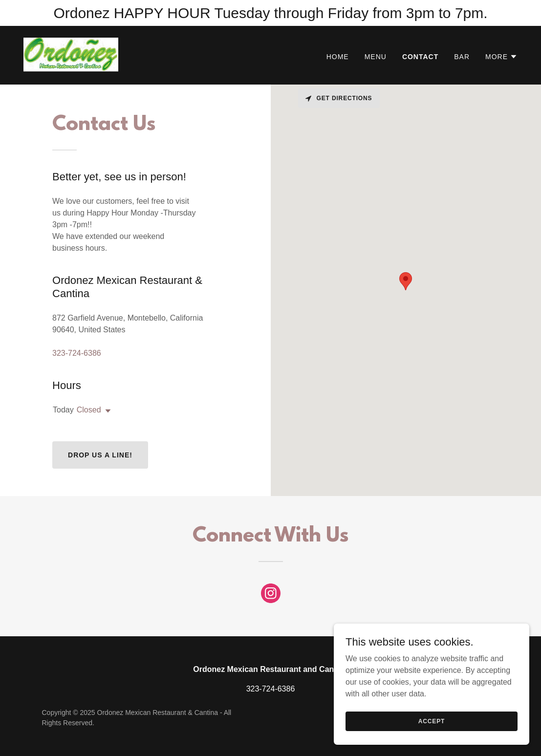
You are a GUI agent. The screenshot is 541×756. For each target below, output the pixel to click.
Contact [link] (420, 57)
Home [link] (338, 57)
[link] (71, 54)
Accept (432, 721)
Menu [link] (376, 57)
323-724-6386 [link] (77, 353)
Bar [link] (462, 57)
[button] (501, 57)
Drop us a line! (100, 455)
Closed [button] (89, 410)
